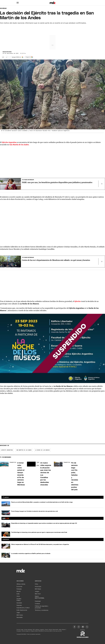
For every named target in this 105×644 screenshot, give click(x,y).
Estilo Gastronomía (22, 610)
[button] (18, 3)
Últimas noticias (21, 584)
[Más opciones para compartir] (7, 57)
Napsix (37, 596)
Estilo (18, 594)
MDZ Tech (38, 594)
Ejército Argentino (7, 450)
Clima (36, 584)
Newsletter (20, 617)
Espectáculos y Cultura (23, 608)
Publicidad (38, 601)
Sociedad (3, 8)
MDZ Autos (20, 615)
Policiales (19, 589)
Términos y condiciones (42, 610)
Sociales (19, 599)
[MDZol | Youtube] (83, 627)
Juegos (37, 591)
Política (18, 600)
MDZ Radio (38, 589)
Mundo (19, 591)
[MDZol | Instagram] (79, 627)
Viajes (18, 613)
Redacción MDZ (7, 52)
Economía (19, 587)
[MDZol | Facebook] (74, 627)
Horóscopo (38, 587)
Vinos (18, 596)
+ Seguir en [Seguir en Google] (29, 57)
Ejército (78, 301)
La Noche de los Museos (42, 450)
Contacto (37, 604)
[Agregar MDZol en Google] (17, 57)
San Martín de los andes (24, 450)
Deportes (19, 605)
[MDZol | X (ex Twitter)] (87, 627)
